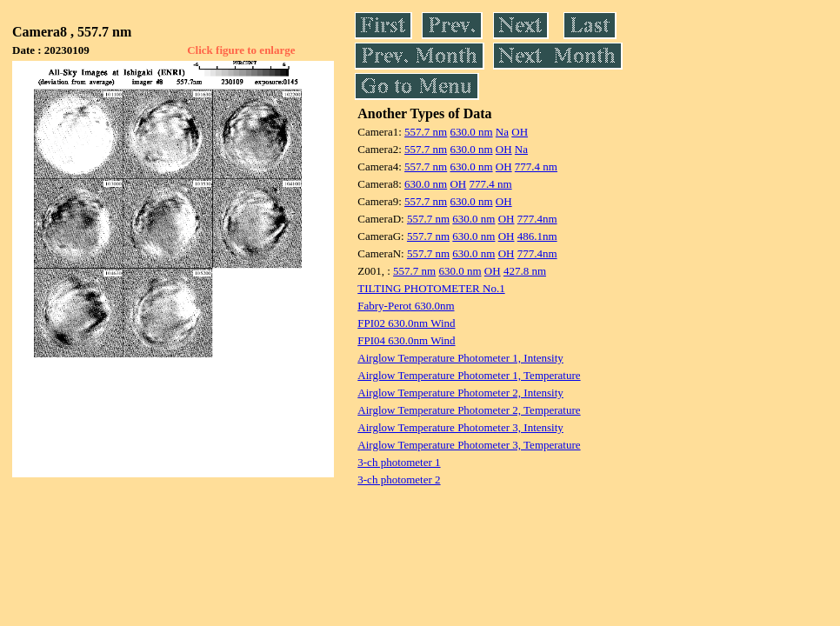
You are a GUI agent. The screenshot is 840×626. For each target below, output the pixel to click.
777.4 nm (536, 166)
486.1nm (537, 236)
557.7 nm (426, 132)
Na (502, 132)
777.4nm (537, 219)
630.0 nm (471, 132)
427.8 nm (525, 271)
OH (520, 132)
